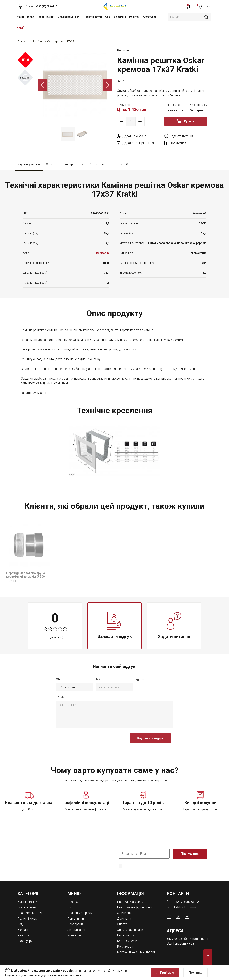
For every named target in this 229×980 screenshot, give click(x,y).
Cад (108, 17)
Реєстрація (75, 924)
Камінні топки (25, 17)
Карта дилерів (127, 941)
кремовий (103, 253)
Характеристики (29, 164)
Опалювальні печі (69, 17)
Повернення (126, 935)
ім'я (98, 679)
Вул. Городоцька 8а (180, 943)
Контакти (74, 935)
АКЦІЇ (20, 28)
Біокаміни (120, 17)
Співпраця (124, 913)
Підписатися (190, 854)
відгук (60, 697)
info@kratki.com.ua (184, 907)
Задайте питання (182, 136)
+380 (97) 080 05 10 (185, 902)
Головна (23, 42)
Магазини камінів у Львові (136, 952)
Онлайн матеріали (80, 913)
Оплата (122, 924)
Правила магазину (130, 902)
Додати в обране (134, 136)
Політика (195, 972)
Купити (189, 121)
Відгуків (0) (122, 164)
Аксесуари (150, 17)
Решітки (134, 17)
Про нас (73, 902)
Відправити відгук (150, 738)
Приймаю (167, 972)
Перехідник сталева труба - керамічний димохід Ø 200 (26, 575)
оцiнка (140, 680)
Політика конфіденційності (136, 907)
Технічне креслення (71, 164)
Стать (60, 679)
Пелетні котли (93, 17)
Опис (49, 164)
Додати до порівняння (138, 143)
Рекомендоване (100, 164)
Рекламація (125, 946)
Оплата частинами (130, 930)
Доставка (124, 918)
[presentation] (82, 740)
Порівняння (76, 918)
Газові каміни (46, 17)
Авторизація (76, 930)
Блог (71, 907)
